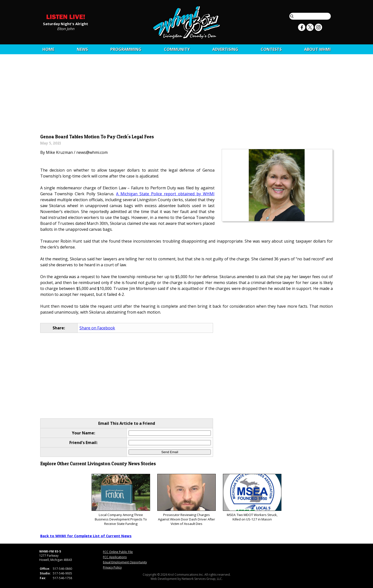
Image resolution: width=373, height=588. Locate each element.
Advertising (225, 49)
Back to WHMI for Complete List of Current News (86, 536)
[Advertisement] (186, 95)
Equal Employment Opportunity (125, 562)
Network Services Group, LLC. (202, 579)
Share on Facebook (97, 328)
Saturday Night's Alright (66, 23)
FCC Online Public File (118, 552)
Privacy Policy (112, 567)
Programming (126, 49)
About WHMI (317, 49)
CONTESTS (271, 49)
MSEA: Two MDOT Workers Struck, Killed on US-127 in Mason (252, 498)
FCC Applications (115, 557)
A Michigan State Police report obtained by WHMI (165, 194)
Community (177, 49)
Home (48, 49)
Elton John (66, 28)
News (82, 49)
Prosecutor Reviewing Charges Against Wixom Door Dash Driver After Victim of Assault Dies (186, 500)
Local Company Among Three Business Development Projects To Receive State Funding (121, 500)
